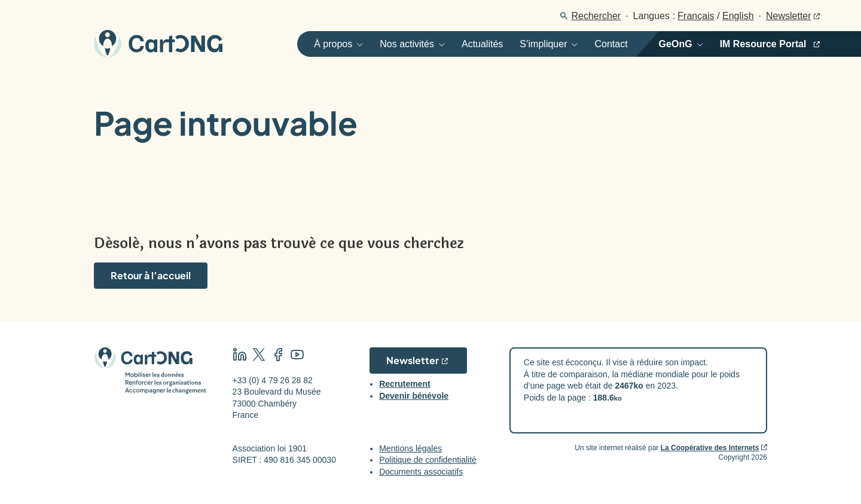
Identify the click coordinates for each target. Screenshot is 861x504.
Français (696, 16)
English (738, 16)
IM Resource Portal (763, 44)
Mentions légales (410, 448)
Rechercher (596, 16)
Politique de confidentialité (428, 460)
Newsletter (789, 16)
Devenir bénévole (414, 396)
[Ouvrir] (334, 44)
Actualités (482, 44)
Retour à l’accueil (151, 275)
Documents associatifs (421, 472)
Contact (611, 44)
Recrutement (405, 384)
